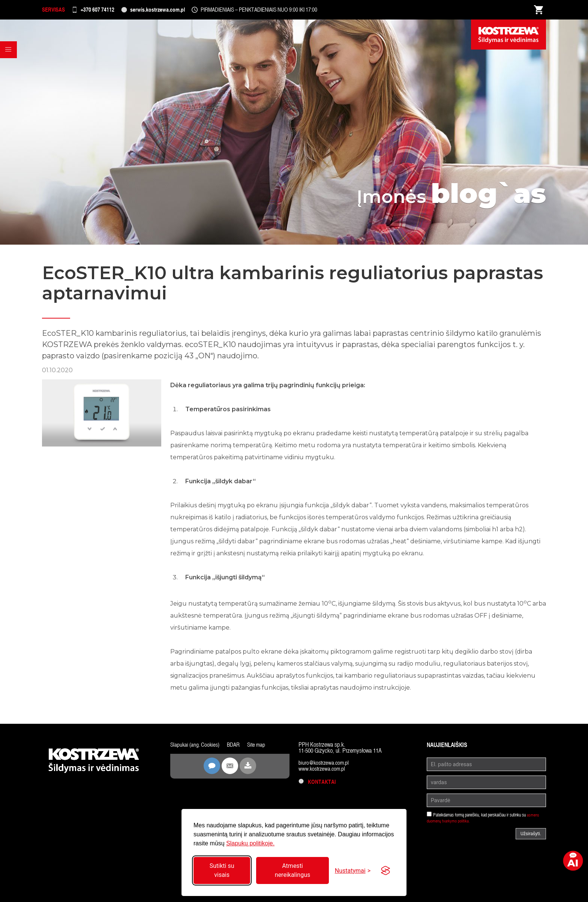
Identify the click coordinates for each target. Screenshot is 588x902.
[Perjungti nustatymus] (353, 871)
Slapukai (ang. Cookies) (196, 747)
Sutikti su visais (222, 870)
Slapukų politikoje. (250, 843)
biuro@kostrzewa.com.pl (325, 765)
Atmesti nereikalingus (292, 870)
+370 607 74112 (108, 11)
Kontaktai (318, 784)
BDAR (236, 747)
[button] (10, 63)
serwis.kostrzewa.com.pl (178, 11)
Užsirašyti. (531, 836)
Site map (260, 747)
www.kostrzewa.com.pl (323, 771)
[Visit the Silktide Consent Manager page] (385, 870)
